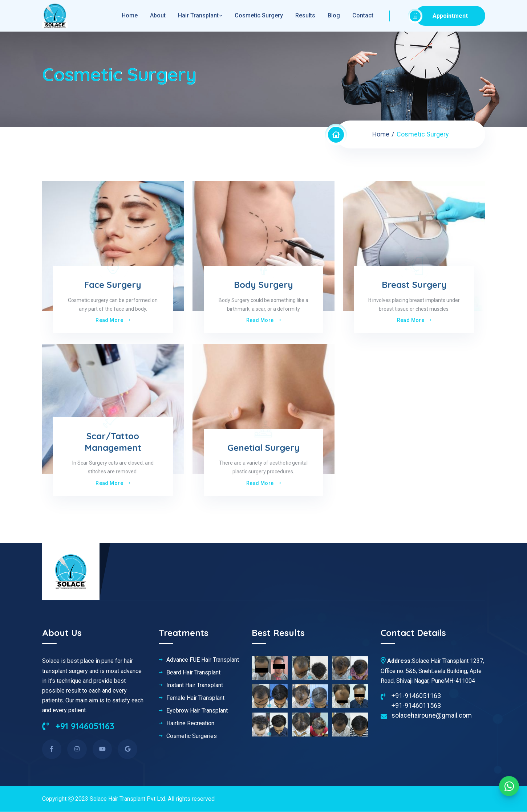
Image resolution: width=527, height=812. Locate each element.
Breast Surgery (414, 285)
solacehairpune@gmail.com (432, 715)
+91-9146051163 (416, 696)
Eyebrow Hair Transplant (197, 711)
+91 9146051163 (79, 726)
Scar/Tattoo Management (113, 442)
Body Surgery (263, 285)
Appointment (441, 16)
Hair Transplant (198, 15)
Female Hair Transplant (195, 698)
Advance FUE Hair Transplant (203, 660)
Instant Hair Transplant (195, 685)
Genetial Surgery (263, 448)
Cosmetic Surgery (259, 15)
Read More (113, 320)
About (158, 15)
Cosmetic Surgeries (192, 736)
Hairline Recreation (190, 723)
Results (305, 15)
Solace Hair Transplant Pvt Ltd (128, 799)
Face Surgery (113, 285)
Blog (334, 15)
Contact (363, 15)
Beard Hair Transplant (193, 673)
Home (380, 134)
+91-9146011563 (416, 705)
